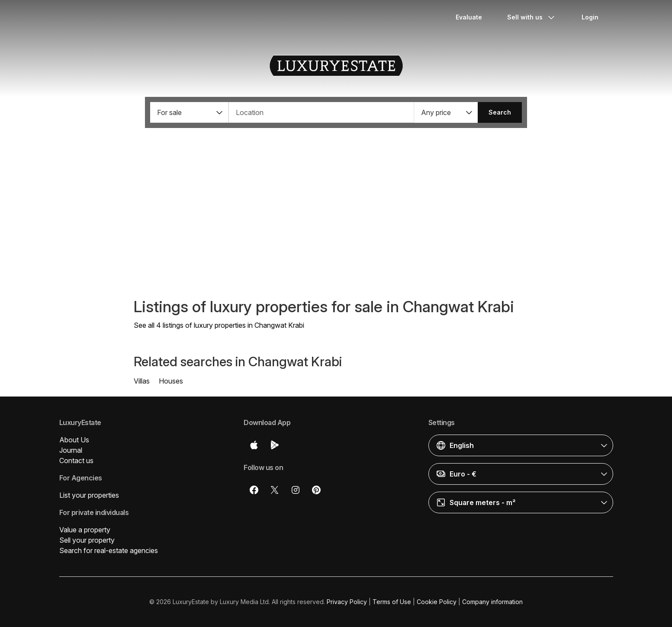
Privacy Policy (347, 602)
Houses (171, 381)
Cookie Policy (437, 602)
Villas (142, 381)
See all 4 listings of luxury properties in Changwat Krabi (219, 325)
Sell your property (87, 540)
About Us (74, 440)
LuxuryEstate (336, 66)
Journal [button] (71, 450)
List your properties (89, 495)
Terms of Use (392, 602)
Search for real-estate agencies (109, 550)
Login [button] (590, 17)
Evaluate (469, 17)
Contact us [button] (76, 461)
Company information (492, 602)
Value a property (85, 530)
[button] (189, 112)
